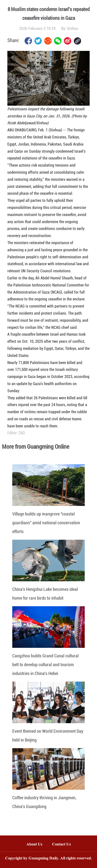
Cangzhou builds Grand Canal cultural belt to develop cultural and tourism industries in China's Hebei (45, 665)
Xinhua (73, 29)
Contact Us (64, 845)
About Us (34, 845)
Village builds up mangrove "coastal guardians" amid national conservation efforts (46, 523)
